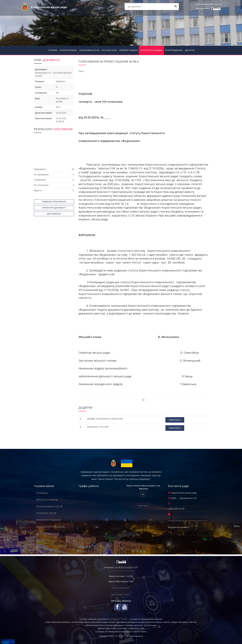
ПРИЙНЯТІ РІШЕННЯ (129, 50)
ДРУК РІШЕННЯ (54, 214)
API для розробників (121, 588)
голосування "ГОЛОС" (118, 619)
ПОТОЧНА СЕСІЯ (109, 50)
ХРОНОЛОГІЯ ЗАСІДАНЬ (151, 50)
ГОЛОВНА (53, 50)
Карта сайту (143, 506)
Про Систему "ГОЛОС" (121, 595)
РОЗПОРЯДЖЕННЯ (174, 50)
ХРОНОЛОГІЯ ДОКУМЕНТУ (54, 208)
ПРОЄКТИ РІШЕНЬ (68, 50)
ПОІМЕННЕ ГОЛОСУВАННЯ (54, 202)
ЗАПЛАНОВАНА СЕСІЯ (89, 50)
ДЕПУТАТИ (190, 50)
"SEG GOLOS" (120, 636)
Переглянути (175, 420)
